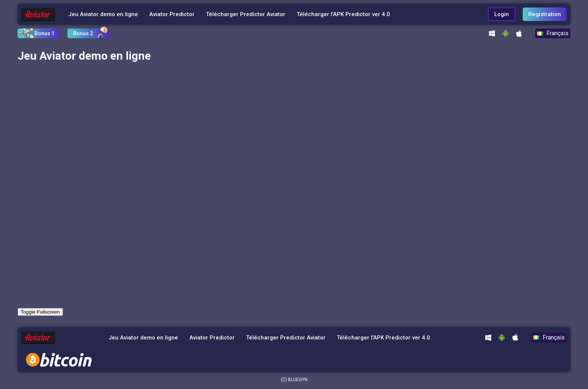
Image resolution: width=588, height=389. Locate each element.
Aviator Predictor (172, 14)
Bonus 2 (83, 33)
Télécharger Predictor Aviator (246, 14)
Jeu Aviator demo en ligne (103, 14)
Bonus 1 (44, 33)
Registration (545, 14)
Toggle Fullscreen (40, 312)
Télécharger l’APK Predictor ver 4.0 (343, 14)
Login (502, 14)
